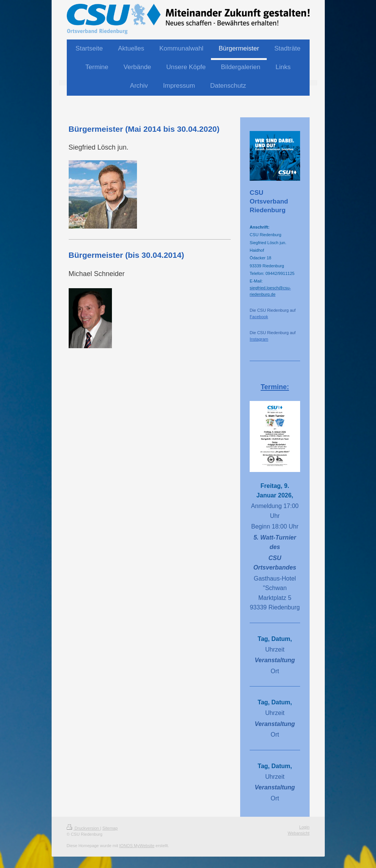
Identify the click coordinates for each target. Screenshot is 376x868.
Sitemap (110, 828)
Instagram (259, 339)
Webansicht (298, 833)
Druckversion (83, 828)
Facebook (259, 317)
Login (304, 827)
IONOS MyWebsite (137, 846)
